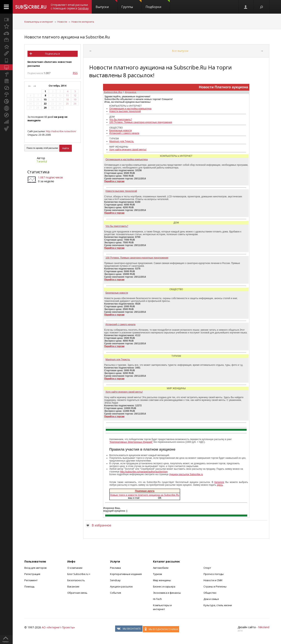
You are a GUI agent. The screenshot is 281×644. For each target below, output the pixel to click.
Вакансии (73, 586)
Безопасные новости (120, 130)
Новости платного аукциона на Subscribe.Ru (67, 37)
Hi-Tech (157, 599)
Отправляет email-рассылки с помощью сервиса (70, 7)
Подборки (158, 4)
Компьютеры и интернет (39, 22)
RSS (75, 73)
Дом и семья (211, 599)
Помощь (30, 586)
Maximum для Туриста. (122, 141)
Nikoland (264, 627)
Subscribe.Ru (113, 92)
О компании (75, 568)
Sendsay (115, 580)
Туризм (157, 574)
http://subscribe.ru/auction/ (61, 131)
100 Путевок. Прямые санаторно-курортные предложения (141, 122)
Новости (62, 22)
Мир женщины (162, 580)
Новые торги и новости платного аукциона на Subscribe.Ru (145, 495)
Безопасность (76, 580)
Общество (210, 593)
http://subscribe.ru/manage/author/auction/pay (144, 472)
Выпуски (106, 4)
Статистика (38, 172)
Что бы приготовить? (121, 120)
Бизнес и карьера (164, 586)
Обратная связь (77, 593)
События (116, 593)
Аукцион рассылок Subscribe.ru (186, 474)
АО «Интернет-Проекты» (58, 627)
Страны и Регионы (215, 586)
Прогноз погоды (214, 574)
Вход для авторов (36, 568)
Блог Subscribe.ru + (79, 574)
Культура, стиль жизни (218, 605)
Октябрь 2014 (58, 86)
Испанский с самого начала (124, 133)
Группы (131, 4)
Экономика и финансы (167, 593)
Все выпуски (180, 51)
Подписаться (52, 54)
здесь (220, 485)
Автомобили (161, 568)
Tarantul (42, 161)
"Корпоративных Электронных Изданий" (131, 442)
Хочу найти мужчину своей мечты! (128, 150)
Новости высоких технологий (125, 111)
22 (45, 104)
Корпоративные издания (126, 574)
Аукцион (131, 92)
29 (45, 108)
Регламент (31, 580)
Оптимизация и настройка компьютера (130, 109)
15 (45, 100)
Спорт (207, 568)
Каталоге (219, 482)
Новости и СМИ (213, 580)
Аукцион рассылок (121, 586)
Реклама (115, 568)
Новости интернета (83, 22)
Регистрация (32, 574)
